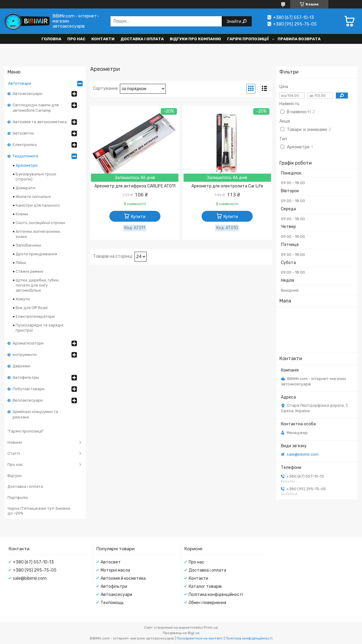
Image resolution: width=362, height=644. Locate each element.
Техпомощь (112, 603)
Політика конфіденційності (216, 595)
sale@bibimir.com (303, 454)
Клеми (22, 214)
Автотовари (20, 83)
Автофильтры (26, 377)
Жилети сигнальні (33, 197)
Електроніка (25, 145)
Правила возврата (299, 39)
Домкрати (25, 188)
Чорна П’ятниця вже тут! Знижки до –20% (39, 511)
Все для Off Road (32, 308)
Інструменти (25, 355)
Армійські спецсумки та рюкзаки (35, 414)
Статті (14, 453)
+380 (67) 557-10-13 (33, 562)
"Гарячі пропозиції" (26, 431)
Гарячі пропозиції (248, 39)
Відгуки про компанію (195, 39)
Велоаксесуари (28, 400)
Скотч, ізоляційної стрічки (40, 223)
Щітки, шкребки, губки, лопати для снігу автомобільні (37, 285)
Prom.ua (211, 627)
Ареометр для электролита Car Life (227, 186)
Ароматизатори (28, 343)
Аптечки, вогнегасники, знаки (38, 234)
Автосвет (111, 562)
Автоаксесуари (27, 94)
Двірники (21, 366)
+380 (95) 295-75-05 (35, 570)
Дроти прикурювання (36, 254)
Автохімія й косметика (123, 578)
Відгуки (15, 476)
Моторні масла (115, 570)
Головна (51, 39)
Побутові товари (29, 389)
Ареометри (27, 165)
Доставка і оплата (142, 39)
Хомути (23, 299)
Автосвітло (23, 133)
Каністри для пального (38, 205)
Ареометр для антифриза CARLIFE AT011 (135, 186)
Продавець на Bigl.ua (181, 633)
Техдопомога (25, 156)
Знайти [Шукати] (234, 21)
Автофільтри (114, 586)
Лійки (21, 263)
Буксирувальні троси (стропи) (36, 177)
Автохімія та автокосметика (40, 122)
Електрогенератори (35, 316)
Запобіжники (28, 245)
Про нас (76, 39)
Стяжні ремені (29, 271)
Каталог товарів (205, 586)
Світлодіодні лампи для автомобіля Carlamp (36, 108)
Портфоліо (18, 498)
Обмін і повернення (207, 603)
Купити (138, 217)
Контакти (103, 39)
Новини (15, 442)
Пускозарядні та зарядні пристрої (40, 328)
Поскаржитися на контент (200, 638)
